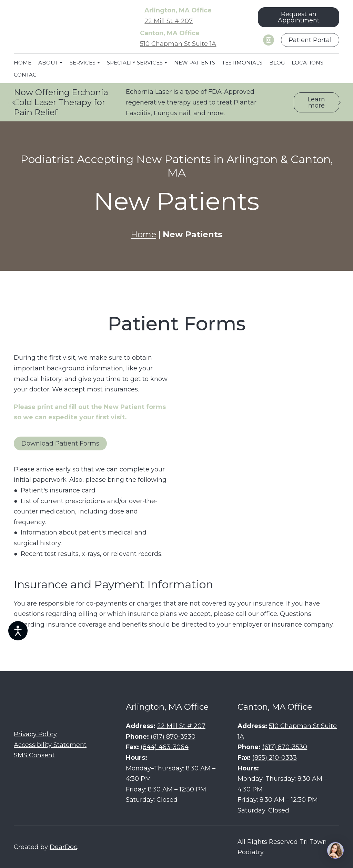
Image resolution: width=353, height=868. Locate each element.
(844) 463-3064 (165, 747)
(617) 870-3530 (173, 737)
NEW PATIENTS (195, 63)
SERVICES (83, 63)
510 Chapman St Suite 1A (178, 44)
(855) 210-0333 (275, 758)
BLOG (277, 63)
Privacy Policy (35, 734)
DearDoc (63, 847)
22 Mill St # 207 (169, 21)
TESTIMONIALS (242, 63)
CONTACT (27, 75)
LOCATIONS (307, 63)
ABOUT (48, 63)
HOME (23, 63)
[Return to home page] (56, 27)
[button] (299, 17)
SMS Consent (34, 755)
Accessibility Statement (50, 745)
